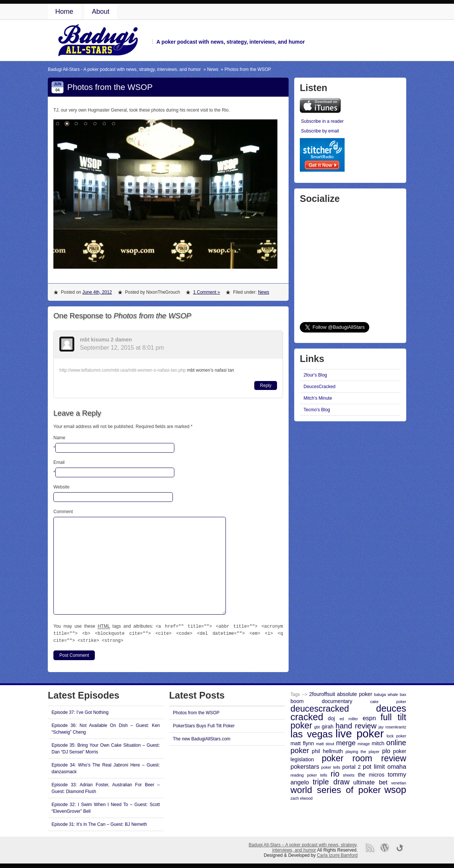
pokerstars (305, 765)
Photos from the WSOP (196, 712)
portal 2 (352, 766)
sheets (349, 774)
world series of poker (336, 789)
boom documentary (321, 700)
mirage (364, 743)
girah (328, 725)
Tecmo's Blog (317, 410)
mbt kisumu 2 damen (106, 340)
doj (331, 717)
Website (61, 487)
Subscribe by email (320, 131)
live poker (360, 732)
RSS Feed (370, 847)
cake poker (388, 700)
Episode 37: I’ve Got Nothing (80, 711)
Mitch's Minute (318, 398)
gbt (317, 726)
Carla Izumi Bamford (337, 854)
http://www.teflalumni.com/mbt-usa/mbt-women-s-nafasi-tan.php (123, 370)
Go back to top (400, 847)
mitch (378, 742)
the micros (371, 774)
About (101, 12)
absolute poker (355, 693)
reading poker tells (309, 774)
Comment (63, 512)
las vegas (312, 733)
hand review (356, 725)
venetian (399, 782)
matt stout (325, 743)
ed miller (349, 718)
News (213, 69)
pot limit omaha (385, 765)
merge (346, 742)
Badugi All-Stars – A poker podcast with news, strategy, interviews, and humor (303, 846)
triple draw (331, 781)
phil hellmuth (327, 750)
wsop (395, 789)
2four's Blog (315, 375)
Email (59, 462)
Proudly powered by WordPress (385, 847)
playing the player (362, 750)
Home (64, 12)
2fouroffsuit (322, 693)
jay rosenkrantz (392, 726)
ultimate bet (370, 781)
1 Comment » (206, 292)
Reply (266, 385)
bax (403, 693)
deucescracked (320, 708)
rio (335, 773)
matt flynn (302, 742)
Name (59, 438)
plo (386, 750)
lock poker (396, 735)
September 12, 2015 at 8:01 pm (122, 348)
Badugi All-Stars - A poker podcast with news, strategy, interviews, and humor (124, 69)
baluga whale (386, 693)
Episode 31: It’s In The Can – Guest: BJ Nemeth (99, 823)
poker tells (331, 766)
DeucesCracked (319, 387)
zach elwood (301, 797)
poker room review (364, 757)
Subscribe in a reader (322, 121)
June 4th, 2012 (97, 292)
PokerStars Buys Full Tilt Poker (204, 725)
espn (369, 717)
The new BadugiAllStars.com (202, 738)
